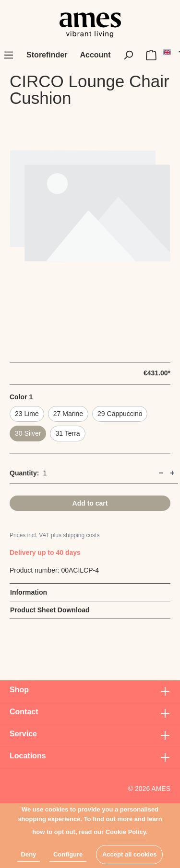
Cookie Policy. (127, 832)
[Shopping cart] (151, 55)
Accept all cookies (129, 854)
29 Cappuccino (120, 414)
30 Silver (28, 433)
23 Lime (27, 414)
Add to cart (90, 503)
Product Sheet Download (50, 610)
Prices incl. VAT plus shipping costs (54, 535)
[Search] (128, 55)
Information (29, 592)
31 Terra (67, 433)
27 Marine (68, 414)
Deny (29, 854)
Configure (68, 854)
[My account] (95, 55)
